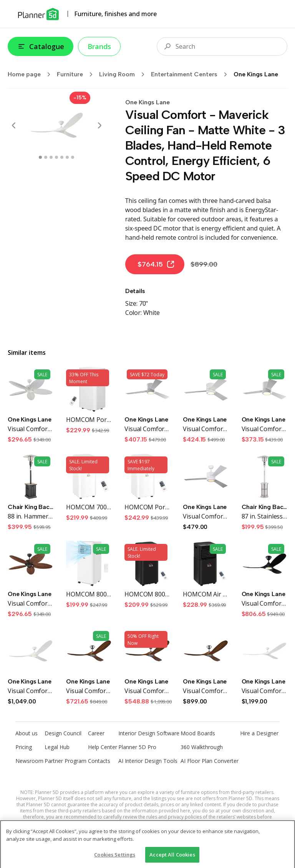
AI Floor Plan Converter (210, 761)
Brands (99, 46)
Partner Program (65, 761)
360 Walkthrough (202, 747)
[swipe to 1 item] (46, 157)
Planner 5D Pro (137, 747)
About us (27, 733)
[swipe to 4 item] (62, 157)
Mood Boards (198, 733)
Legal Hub (57, 747)
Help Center (103, 747)
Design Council (63, 733)
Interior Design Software (149, 733)
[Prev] (14, 125)
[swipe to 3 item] (56, 157)
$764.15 (156, 264)
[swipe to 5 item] (67, 157)
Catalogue (41, 46)
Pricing (24, 747)
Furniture (77, 74)
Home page (31, 74)
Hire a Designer (259, 733)
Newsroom (29, 761)
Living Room (124, 74)
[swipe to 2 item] (51, 157)
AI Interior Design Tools (148, 761)
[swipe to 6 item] (73, 157)
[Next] (99, 125)
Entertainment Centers (191, 74)
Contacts (99, 761)
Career (96, 733)
